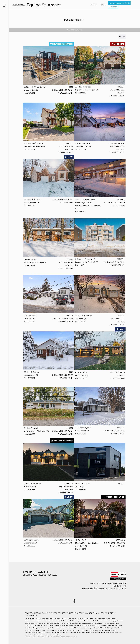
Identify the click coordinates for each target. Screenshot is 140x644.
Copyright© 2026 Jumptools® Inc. (36, 637)
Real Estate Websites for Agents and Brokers (62, 637)
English (104, 5)
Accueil (94, 5)
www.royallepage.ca (34, 613)
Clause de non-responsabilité (89, 613)
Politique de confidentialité (59, 613)
